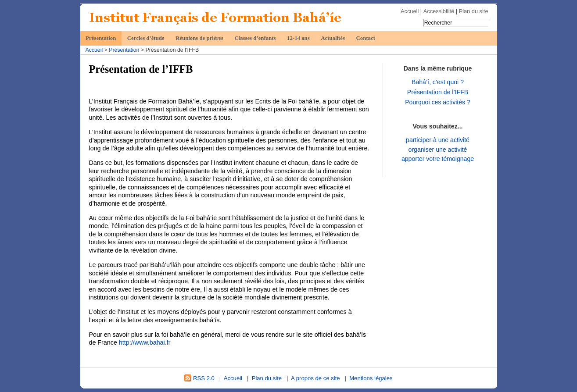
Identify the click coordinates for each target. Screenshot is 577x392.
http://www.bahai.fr (145, 342)
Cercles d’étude (146, 38)
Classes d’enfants (255, 38)
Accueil (410, 11)
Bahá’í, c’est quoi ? (438, 82)
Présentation (101, 38)
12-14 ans (298, 38)
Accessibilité (439, 11)
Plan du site (474, 11)
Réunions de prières (199, 38)
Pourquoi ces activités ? (438, 102)
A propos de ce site (315, 378)
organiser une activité (438, 150)
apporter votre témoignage (438, 159)
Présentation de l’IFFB (438, 92)
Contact (366, 38)
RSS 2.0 (199, 378)
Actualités (333, 38)
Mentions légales (371, 378)
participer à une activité (438, 140)
